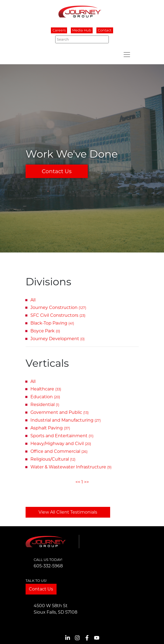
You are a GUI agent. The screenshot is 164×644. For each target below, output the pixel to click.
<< (78, 482)
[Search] (82, 39)
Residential (45, 405)
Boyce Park (45, 331)
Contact (105, 31)
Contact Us (57, 171)
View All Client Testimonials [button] (68, 512)
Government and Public (60, 412)
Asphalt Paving (50, 428)
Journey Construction (58, 307)
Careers (59, 31)
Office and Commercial (59, 451)
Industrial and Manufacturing (66, 420)
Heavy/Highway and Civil (61, 444)
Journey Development (57, 339)
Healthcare (46, 389)
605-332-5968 (48, 566)
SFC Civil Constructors (58, 315)
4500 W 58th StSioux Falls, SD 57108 (55, 609)
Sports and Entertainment (62, 436)
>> (86, 482)
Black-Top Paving (52, 323)
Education (45, 397)
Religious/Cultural (53, 459)
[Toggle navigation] (127, 55)
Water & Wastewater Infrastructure (71, 467)
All (33, 300)
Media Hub (82, 31)
